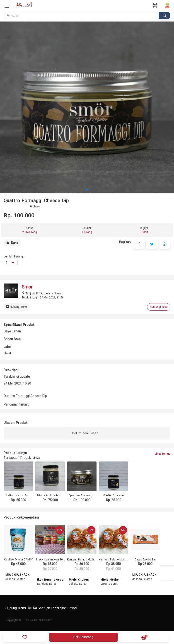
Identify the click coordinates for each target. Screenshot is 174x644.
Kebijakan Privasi (65, 608)
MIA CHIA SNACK (17, 575)
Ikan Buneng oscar (51, 580)
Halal (7, 353)
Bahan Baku (12, 339)
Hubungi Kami (16, 608)
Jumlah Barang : (14, 257)
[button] (87, 190)
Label (7, 347)
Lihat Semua (163, 454)
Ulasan (36, 207)
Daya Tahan (12, 331)
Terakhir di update (17, 377)
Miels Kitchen (79, 580)
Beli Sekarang (83, 637)
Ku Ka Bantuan (39, 608)
